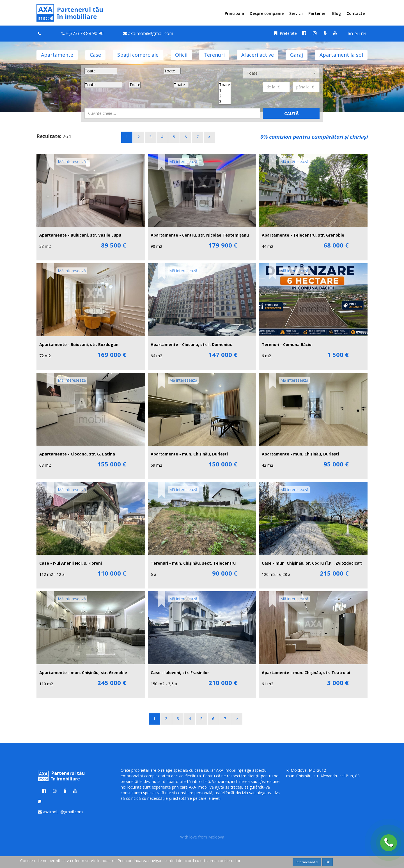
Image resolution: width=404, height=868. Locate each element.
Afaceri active (258, 55)
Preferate (285, 33)
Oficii (181, 55)
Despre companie (267, 13)
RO (350, 34)
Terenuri (214, 55)
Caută (291, 113)
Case (95, 55)
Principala (234, 13)
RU (357, 34)
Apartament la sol (341, 55)
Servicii (296, 13)
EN (363, 34)
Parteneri (317, 13)
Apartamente (57, 55)
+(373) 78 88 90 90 (85, 33)
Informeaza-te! (307, 862)
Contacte (356, 13)
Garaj (297, 55)
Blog (337, 13)
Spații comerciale (138, 55)
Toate (225, 85)
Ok (328, 862)
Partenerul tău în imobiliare (70, 13)
